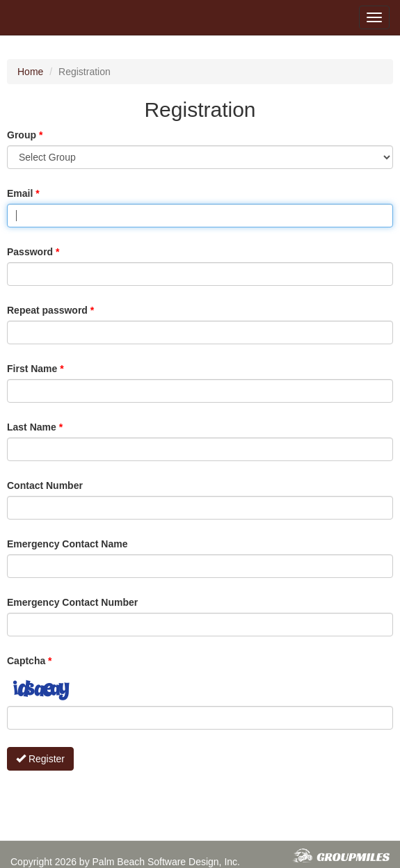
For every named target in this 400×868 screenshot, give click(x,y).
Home (30, 72)
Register (40, 759)
